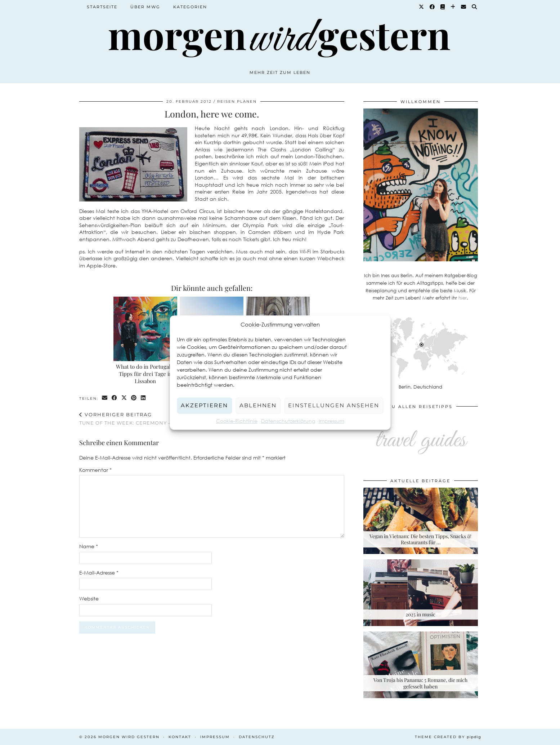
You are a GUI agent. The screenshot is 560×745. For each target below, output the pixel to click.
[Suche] (475, 7)
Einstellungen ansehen (334, 405)
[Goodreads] (443, 7)
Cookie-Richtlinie (237, 421)
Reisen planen (237, 101)
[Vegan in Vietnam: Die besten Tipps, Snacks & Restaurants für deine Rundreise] (421, 521)
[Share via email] (105, 398)
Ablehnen (258, 405)
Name (89, 546)
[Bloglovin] (453, 7)
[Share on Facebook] (115, 398)
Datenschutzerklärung (288, 421)
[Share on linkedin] (144, 398)
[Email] (464, 7)
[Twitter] (422, 7)
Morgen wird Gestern (129, 737)
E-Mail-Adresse (99, 573)
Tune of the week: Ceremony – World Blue (144, 419)
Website (89, 598)
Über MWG (145, 7)
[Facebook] (433, 7)
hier (463, 298)
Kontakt (180, 737)
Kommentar (95, 470)
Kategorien (190, 7)
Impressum (331, 421)
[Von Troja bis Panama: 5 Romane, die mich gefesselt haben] (421, 665)
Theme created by (448, 737)
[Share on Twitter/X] (124, 398)
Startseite (102, 7)
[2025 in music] (421, 593)
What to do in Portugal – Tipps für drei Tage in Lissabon (145, 374)
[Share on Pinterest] (134, 398)
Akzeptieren (204, 405)
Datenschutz (257, 737)
